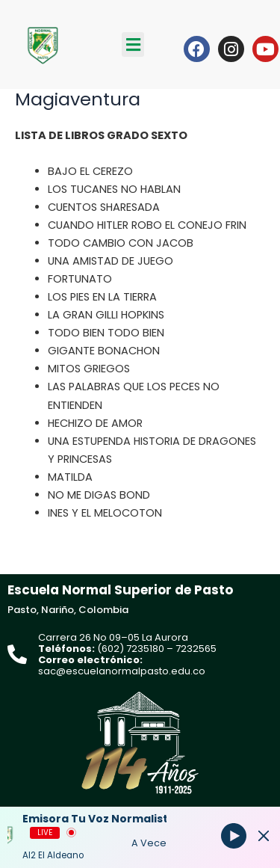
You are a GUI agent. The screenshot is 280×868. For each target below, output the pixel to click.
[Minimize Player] (264, 836)
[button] (133, 44)
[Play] (234, 836)
